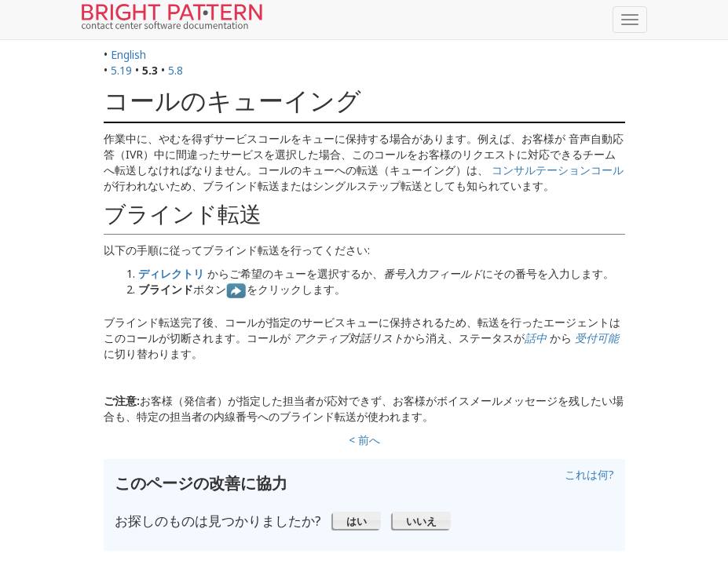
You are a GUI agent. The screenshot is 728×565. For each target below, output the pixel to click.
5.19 (121, 70)
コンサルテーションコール (558, 170)
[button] (357, 520)
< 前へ (364, 440)
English (128, 55)
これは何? (589, 474)
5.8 (176, 70)
